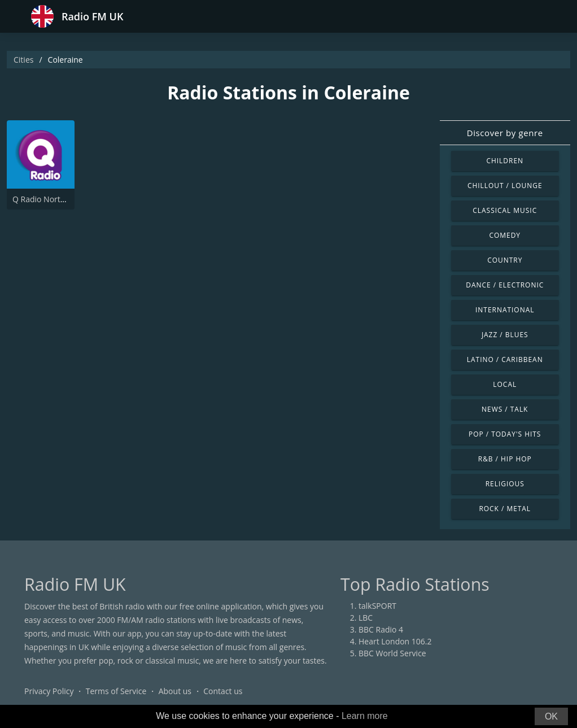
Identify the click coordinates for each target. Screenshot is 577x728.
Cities (23, 60)
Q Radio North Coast (50, 199)
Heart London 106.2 (395, 641)
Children (505, 161)
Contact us (223, 691)
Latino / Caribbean (505, 359)
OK (551, 716)
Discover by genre (505, 133)
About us (175, 691)
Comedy (505, 235)
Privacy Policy (49, 691)
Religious (505, 484)
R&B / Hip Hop (505, 459)
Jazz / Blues (505, 335)
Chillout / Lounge (505, 186)
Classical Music (505, 210)
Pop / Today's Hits (505, 434)
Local (505, 384)
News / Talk (505, 409)
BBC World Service (392, 653)
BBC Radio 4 (381, 629)
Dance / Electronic (505, 285)
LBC (366, 618)
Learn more (365, 716)
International (505, 310)
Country (505, 260)
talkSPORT (377, 606)
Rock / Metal (505, 509)
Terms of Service (116, 691)
